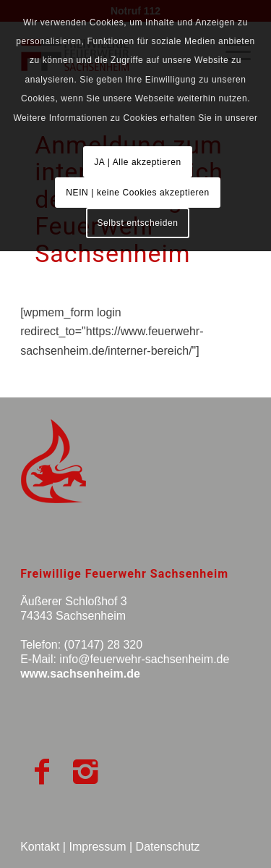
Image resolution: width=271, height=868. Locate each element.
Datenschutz (168, 847)
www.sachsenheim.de (80, 674)
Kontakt (40, 847)
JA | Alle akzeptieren (137, 162)
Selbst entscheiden (137, 223)
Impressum (97, 847)
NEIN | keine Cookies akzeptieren (137, 193)
